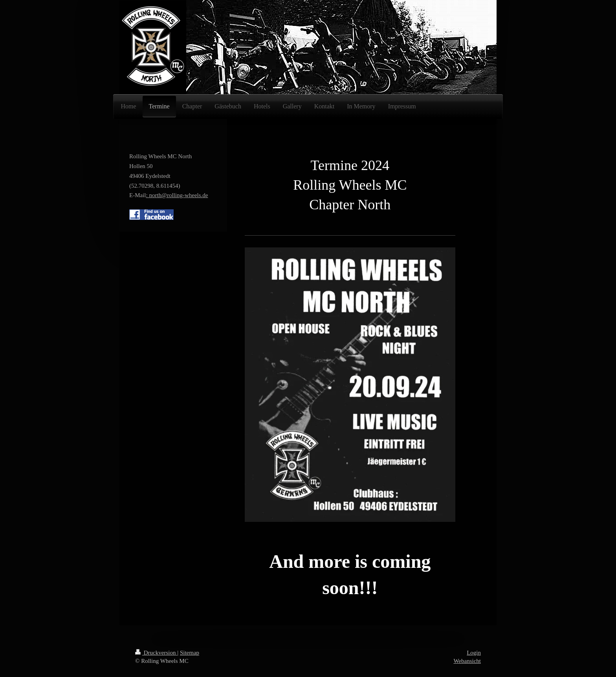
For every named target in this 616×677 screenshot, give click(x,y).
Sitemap (190, 653)
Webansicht (467, 661)
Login (474, 653)
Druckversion (156, 653)
